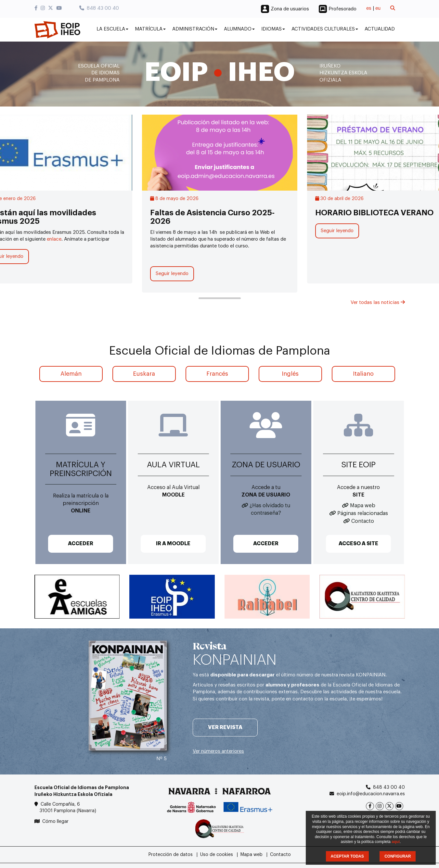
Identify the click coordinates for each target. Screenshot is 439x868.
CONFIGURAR (398, 856)
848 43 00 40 (99, 8)
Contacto (363, 521)
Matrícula (150, 29)
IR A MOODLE (173, 544)
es (369, 8)
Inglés (290, 374)
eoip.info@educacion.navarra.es (371, 794)
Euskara (144, 374)
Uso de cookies (217, 855)
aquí (396, 842)
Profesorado (342, 9)
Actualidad (380, 29)
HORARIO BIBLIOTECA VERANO (374, 213)
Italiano (363, 374)
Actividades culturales (325, 29)
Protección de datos (171, 855)
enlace (54, 239)
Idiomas (273, 29)
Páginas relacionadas (363, 513)
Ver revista (225, 727)
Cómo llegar (55, 822)
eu (378, 8)
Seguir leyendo (172, 274)
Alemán (71, 374)
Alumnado (239, 29)
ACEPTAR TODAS (347, 856)
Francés (217, 374)
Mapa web (363, 506)
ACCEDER (81, 544)
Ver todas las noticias (378, 302)
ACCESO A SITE (358, 544)
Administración (195, 29)
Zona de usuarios (290, 9)
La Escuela (112, 29)
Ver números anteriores (218, 751)
